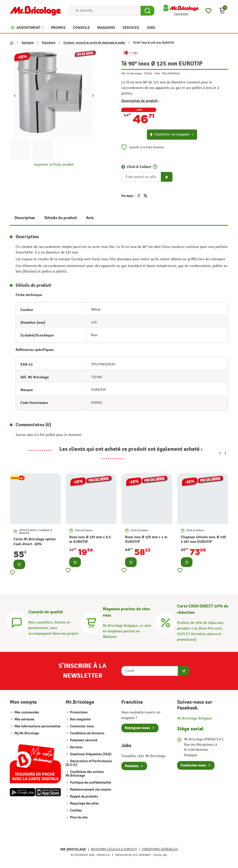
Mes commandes (27, 712)
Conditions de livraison (87, 733)
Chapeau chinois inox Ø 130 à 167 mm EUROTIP (203, 540)
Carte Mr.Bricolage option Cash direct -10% (35, 542)
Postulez (132, 766)
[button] (222, 11)
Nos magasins (80, 719)
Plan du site (78, 817)
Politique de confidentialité (90, 783)
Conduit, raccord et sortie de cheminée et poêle (94, 43)
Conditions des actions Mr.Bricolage (85, 774)
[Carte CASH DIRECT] (165, 622)
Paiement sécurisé (83, 740)
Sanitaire (28, 43)
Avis (90, 218)
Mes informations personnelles (38, 726)
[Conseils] (17, 622)
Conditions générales (160, 849)
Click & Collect (139, 167)
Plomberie (49, 43)
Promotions (78, 712)
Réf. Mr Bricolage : (132, 73)
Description (25, 218)
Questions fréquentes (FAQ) (90, 754)
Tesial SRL (160, 855)
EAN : (158, 73)
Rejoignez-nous (137, 728)
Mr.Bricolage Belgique (195, 718)
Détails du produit (61, 218)
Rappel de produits (84, 797)
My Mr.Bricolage (27, 733)
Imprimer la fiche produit (54, 165)
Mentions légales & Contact (114, 849)
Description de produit (141, 101)
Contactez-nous (82, 726)
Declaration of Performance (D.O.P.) (89, 763)
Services (76, 747)
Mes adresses (24, 719)
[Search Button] (147, 11)
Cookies (76, 810)
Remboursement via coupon (90, 790)
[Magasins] (91, 622)
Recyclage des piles (84, 804)
